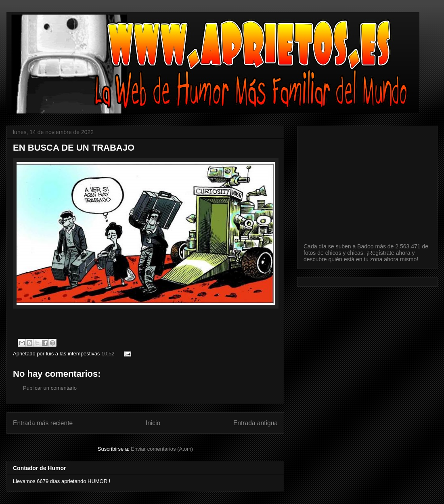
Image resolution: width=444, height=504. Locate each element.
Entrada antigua (256, 423)
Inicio (153, 423)
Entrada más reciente (43, 423)
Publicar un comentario (50, 388)
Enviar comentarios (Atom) (162, 449)
